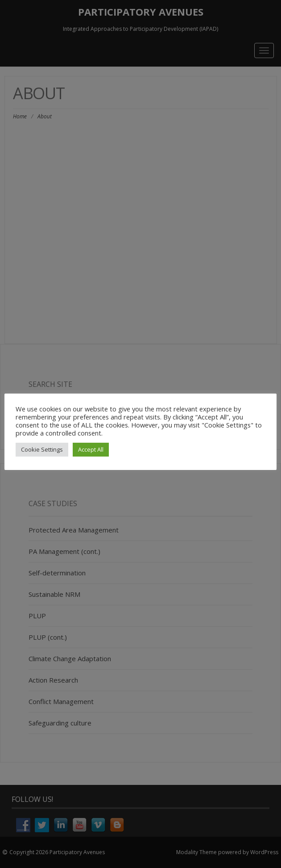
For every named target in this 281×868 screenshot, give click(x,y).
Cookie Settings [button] (42, 449)
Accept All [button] (91, 449)
